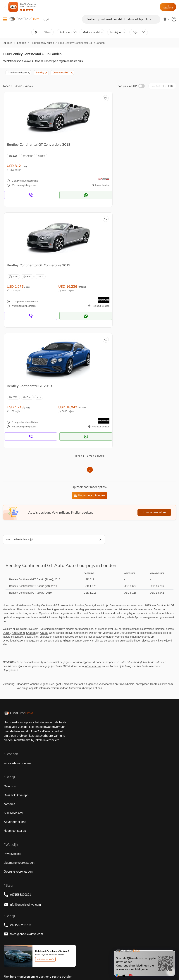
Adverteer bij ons (15, 701)
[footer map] (59, 906)
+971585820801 (17, 774)
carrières (9, 683)
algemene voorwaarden (19, 742)
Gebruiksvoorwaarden (18, 751)
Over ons (10, 666)
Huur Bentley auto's (42, 43)
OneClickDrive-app (28, 7)
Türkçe (62, 968)
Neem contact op (15, 710)
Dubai (6, 512)
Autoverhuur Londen (17, 642)
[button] (5, 19)
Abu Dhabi (18, 512)
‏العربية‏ (18, 968)
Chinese (85, 968)
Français (30, 968)
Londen (22, 43)
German (106, 968)
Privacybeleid (126, 563)
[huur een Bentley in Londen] (45, 116)
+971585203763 (17, 804)
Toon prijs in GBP (130, 86)
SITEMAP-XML (14, 692)
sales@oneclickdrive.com (23, 813)
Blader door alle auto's (90, 375)
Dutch (40, 968)
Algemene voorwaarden (100, 563)
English (8, 968)
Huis (8, 43)
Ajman (44, 512)
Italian (95, 968)
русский (51, 968)
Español (73, 968)
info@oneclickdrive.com (22, 784)
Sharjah (31, 512)
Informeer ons (93, 545)
